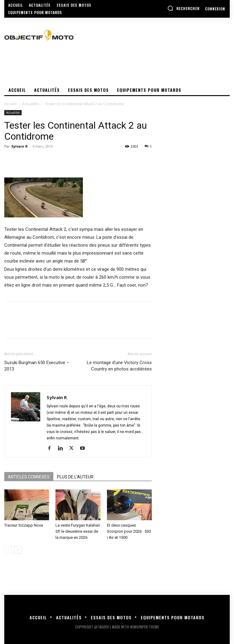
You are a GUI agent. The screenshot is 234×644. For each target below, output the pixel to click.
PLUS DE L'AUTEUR (75, 477)
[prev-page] (8, 550)
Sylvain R (19, 146)
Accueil (10, 104)
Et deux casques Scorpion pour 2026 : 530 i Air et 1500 (129, 531)
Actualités (31, 104)
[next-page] (18, 550)
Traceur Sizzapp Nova (24, 525)
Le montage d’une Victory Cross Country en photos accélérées (119, 366)
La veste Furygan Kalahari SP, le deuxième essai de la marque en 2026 (78, 531)
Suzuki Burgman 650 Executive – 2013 (37, 366)
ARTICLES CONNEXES (29, 477)
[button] (183, 8)
